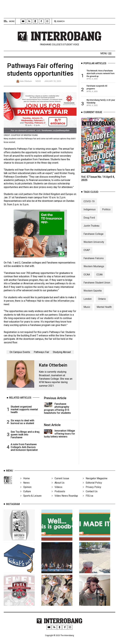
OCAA (87, 277)
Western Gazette (93, 294)
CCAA (99, 277)
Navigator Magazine (95, 482)
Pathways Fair (41, 352)
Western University (94, 245)
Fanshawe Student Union (97, 285)
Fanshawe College (94, 237)
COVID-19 (89, 204)
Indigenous (90, 212)
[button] (106, 53)
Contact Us (90, 495)
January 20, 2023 (53, 81)
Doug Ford (89, 220)
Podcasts (58, 495)
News (38, 81)
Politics (106, 212)
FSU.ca (88, 500)
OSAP (87, 253)
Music (87, 310)
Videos (57, 491)
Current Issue (60, 482)
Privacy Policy (92, 491)
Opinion (26, 491)
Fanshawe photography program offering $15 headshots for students (57, 408)
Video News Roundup (65, 500)
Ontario (102, 302)
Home (25, 482)
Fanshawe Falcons (94, 261)
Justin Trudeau (91, 229)
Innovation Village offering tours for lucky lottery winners (59, 434)
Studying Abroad (62, 352)
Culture (26, 495)
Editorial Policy (92, 487)
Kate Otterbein (26, 81)
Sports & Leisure (31, 500)
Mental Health (104, 310)
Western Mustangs (94, 269)
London (88, 302)
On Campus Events (20, 352)
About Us (58, 487)
